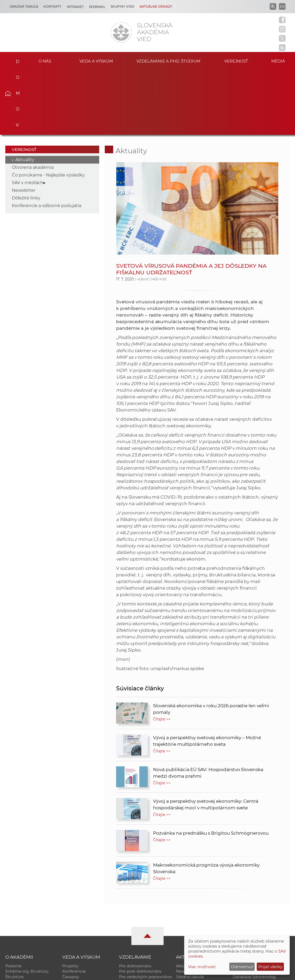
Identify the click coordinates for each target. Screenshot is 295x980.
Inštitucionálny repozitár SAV (261, 900)
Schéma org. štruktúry (27, 906)
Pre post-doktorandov (140, 906)
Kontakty (53, 6)
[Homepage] (121, 32)
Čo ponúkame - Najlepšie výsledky (48, 109)
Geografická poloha (24, 922)
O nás (45, 61)
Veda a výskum (96, 61)
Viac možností (202, 967)
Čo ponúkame (190, 928)
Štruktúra (15, 911)
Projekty (70, 900)
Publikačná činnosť (81, 917)
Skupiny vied (122, 6)
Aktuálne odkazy (156, 6)
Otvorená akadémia (33, 102)
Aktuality (25, 94)
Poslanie (13, 900)
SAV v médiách (28, 117)
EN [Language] (282, 6)
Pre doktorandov (135, 900)
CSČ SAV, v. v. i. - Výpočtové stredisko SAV (84, 974)
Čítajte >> (162, 653)
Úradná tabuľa (190, 911)
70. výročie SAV (191, 917)
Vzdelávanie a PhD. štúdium (168, 61)
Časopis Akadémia (251, 922)
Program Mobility (136, 928)
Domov (15, 60)
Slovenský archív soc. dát (257, 906)
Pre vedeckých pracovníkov (146, 911)
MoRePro (128, 917)
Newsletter (24, 125)
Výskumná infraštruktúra (86, 922)
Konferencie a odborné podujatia (47, 140)
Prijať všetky (270, 967)
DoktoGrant (130, 922)
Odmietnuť (242, 967)
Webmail (97, 7)
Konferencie (74, 906)
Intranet (75, 7)
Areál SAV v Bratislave (197, 922)
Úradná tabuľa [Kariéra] (24, 6)
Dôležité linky (26, 132)
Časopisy (71, 911)
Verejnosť (236, 61)
